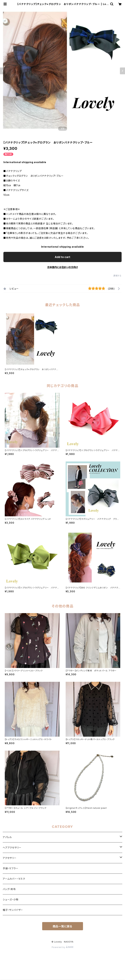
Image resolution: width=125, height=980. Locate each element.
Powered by (63, 947)
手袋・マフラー (11, 868)
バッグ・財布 (9, 889)
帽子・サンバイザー (13, 910)
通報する (117, 276)
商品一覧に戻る (63, 926)
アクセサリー (10, 858)
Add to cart (62, 257)
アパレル (7, 837)
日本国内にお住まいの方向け (63, 267)
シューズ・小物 (11, 899)
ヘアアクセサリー (12, 848)
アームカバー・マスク (14, 879)
